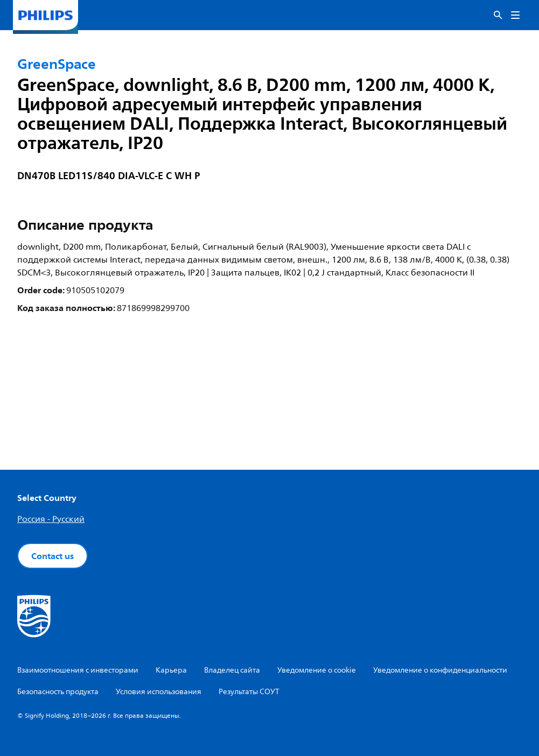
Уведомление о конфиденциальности (440, 670)
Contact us (52, 556)
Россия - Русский (51, 519)
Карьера (171, 670)
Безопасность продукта (58, 692)
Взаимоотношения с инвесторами (78, 670)
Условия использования (159, 692)
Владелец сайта (232, 670)
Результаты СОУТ (249, 692)
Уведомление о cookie (317, 670)
